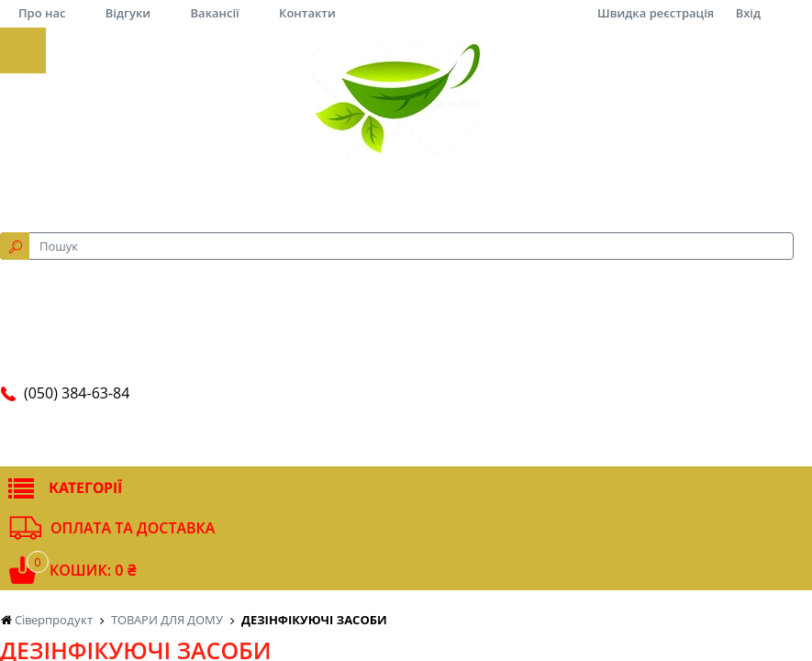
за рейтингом (321, 76)
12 (564, 76)
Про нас (42, 13)
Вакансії (215, 13)
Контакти (307, 13)
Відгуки (128, 13)
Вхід (748, 13)
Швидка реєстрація (656, 13)
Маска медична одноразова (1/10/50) (126, 333)
